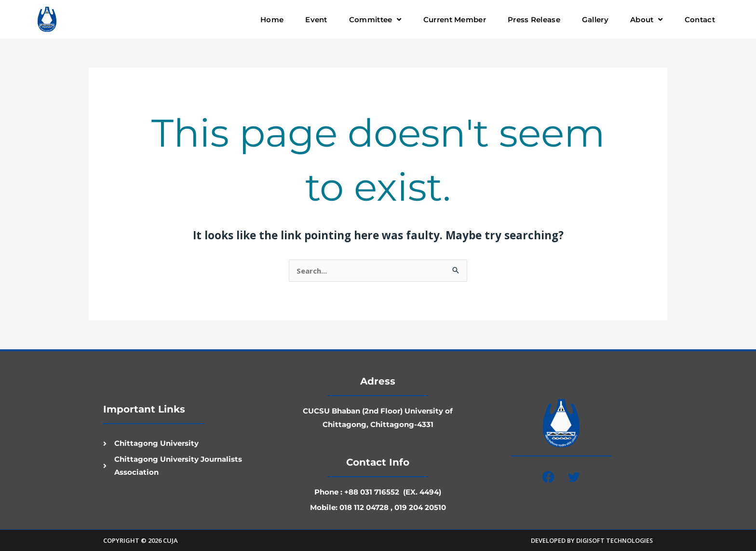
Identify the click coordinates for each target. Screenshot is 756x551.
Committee (375, 20)
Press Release (534, 20)
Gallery (595, 20)
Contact (700, 20)
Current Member (455, 20)
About (647, 20)
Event (316, 20)
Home (272, 20)
